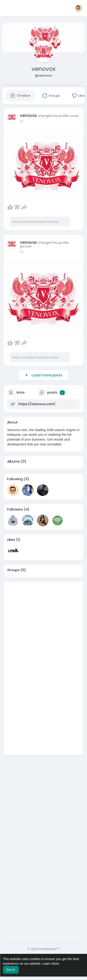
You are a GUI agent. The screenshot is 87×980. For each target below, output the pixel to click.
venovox (43, 69)
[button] (78, 8)
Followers (15, 509)
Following (15, 479)
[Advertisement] (43, 625)
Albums (14, 461)
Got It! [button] (11, 970)
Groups (13, 570)
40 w (24, 121)
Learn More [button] (51, 964)
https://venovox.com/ (37, 404)
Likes (11, 540)
